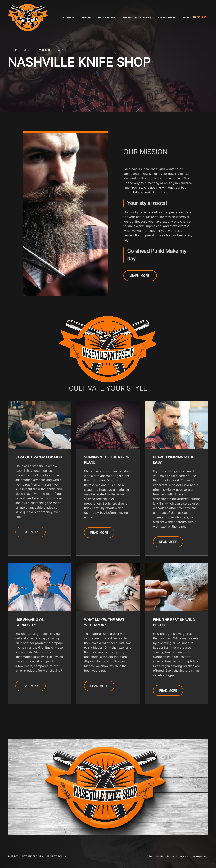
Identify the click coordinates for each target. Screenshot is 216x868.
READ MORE (30, 532)
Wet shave (67, 17)
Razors (86, 17)
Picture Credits (32, 856)
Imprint (13, 856)
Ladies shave (167, 17)
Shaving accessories (137, 17)
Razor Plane (107, 17)
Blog (186, 17)
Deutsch (200, 17)
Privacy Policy (56, 856)
